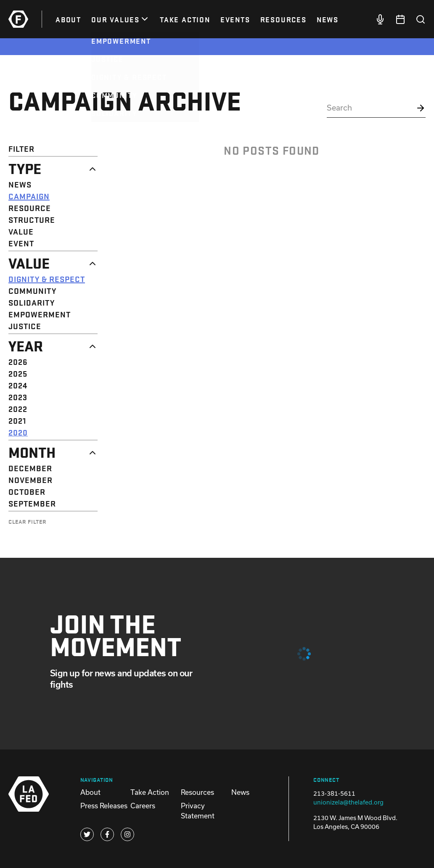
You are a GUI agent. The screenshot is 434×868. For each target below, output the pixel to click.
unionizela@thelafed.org (348, 802)
